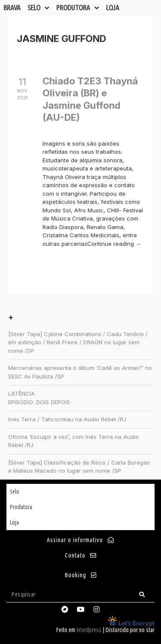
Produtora (78, 8)
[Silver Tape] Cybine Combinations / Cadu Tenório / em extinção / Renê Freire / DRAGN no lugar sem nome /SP (78, 342)
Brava (12, 7)
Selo (38, 8)
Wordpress (89, 630)
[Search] (142, 595)
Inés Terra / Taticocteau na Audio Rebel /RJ (67, 419)
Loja (113, 7)
